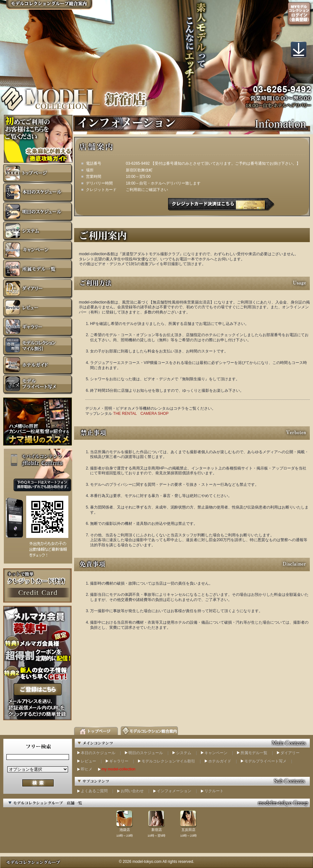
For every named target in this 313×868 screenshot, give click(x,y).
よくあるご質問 (94, 791)
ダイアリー (290, 753)
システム (184, 753)
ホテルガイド (220, 761)
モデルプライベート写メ (265, 761)
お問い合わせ (132, 791)
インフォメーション (174, 791)
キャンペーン (216, 753)
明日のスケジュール (146, 753)
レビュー (88, 761)
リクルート (214, 791)
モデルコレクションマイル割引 (168, 761)
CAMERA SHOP (155, 414)
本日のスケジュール (98, 753)
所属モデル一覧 (254, 753)
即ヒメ (87, 769)
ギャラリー (119, 761)
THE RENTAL (125, 414)
